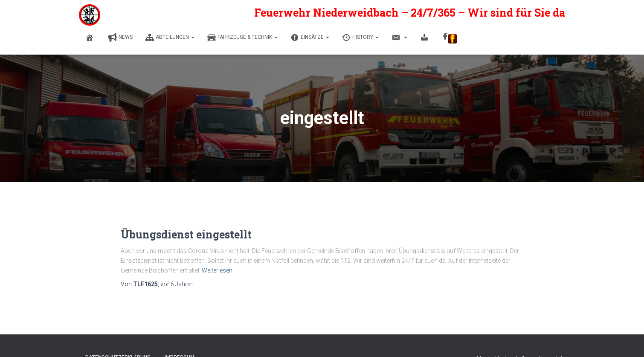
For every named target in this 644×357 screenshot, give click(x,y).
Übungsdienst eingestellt (186, 234)
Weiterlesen (217, 270)
